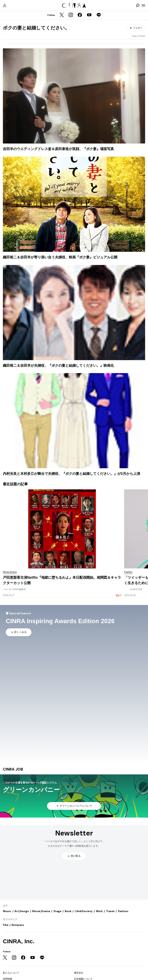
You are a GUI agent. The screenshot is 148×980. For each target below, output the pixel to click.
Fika (6, 925)
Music (7, 911)
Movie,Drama (41, 911)
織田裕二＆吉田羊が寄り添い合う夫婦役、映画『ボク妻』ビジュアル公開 (60, 257)
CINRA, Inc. (19, 941)
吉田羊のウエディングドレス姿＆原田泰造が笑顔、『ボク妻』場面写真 (58, 149)
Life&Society (84, 911)
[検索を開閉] (138, 5)
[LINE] (99, 15)
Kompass (18, 925)
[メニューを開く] (143, 5)
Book (68, 911)
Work (99, 911)
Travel (110, 911)
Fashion (123, 911)
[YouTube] (89, 15)
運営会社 (79, 973)
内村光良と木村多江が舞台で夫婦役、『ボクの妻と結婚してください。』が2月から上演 (71, 474)
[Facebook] (80, 15)
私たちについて (11, 973)
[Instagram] (71, 15)
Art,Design (22, 911)
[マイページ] (5, 5)
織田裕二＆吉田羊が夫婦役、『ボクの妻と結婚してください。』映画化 (58, 366)
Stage (57, 911)
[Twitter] (62, 15)
